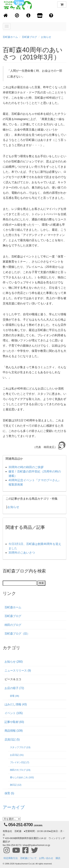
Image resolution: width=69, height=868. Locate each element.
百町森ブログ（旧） (17, 634)
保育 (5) (9, 793)
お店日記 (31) (17, 755)
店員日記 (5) (12, 740)
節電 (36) (14, 696)
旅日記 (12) (16, 785)
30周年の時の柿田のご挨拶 (26, 467)
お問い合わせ (46, 858)
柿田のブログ (13, 625)
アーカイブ (14, 807)
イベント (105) (14, 713)
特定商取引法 (11, 858)
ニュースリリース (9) (18, 671)
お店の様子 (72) (14, 688)
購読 (58, 858)
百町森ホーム (10, 37)
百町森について (28, 858)
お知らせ (46, 37)
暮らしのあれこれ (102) (22, 777)
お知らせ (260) (14, 662)
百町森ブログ (29, 37)
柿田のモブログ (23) (20, 770)
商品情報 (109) (14, 731)
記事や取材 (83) (14, 722)
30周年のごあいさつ (22, 553)
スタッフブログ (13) (20, 747)
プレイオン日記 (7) (20, 762)
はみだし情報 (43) (16, 704)
